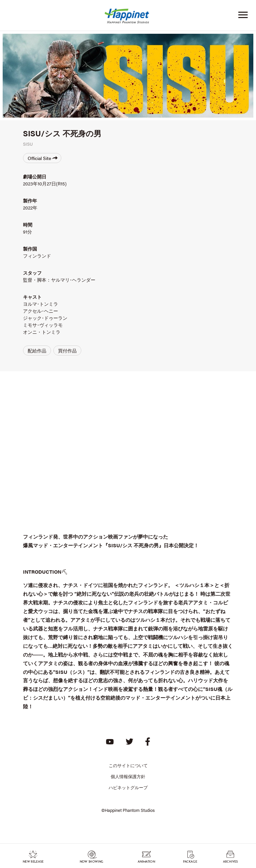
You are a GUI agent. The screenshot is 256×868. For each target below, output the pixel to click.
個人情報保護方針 (128, 776)
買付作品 (67, 350)
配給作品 (37, 350)
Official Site (43, 158)
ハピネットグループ (128, 787)
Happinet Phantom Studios (128, 18)
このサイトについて (128, 765)
